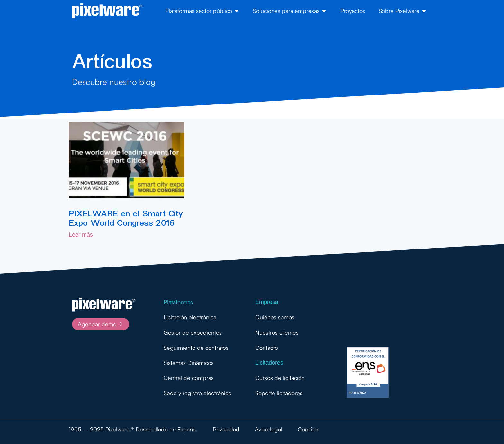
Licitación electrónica (190, 317)
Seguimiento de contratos (196, 348)
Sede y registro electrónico (198, 393)
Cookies (308, 429)
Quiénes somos (275, 317)
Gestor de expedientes (193, 332)
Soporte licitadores (279, 393)
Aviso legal (269, 429)
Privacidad (226, 429)
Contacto (267, 348)
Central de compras (189, 378)
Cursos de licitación (280, 378)
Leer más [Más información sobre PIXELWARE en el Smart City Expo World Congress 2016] (81, 235)
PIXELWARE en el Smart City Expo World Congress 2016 (126, 218)
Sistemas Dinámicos (189, 363)
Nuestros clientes (277, 332)
